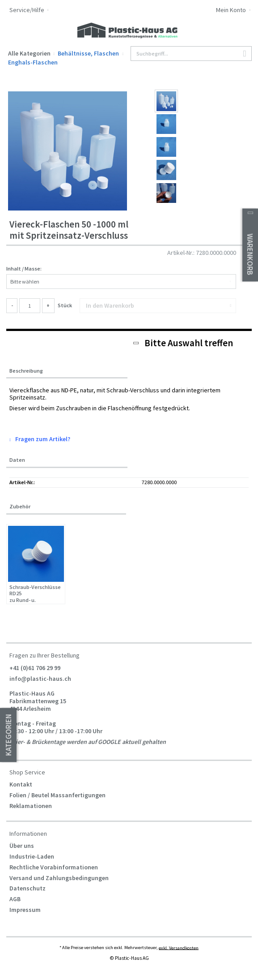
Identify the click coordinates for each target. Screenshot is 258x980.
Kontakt (21, 784)
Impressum (25, 910)
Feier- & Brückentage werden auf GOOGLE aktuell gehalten (88, 741)
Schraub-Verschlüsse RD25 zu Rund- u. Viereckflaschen (35, 593)
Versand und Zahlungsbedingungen (59, 878)
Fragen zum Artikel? (40, 439)
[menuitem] (221, 11)
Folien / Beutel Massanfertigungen (57, 795)
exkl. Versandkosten (179, 948)
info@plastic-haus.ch (40, 678)
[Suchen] (245, 54)
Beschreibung (26, 371)
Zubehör (20, 506)
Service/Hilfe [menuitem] (27, 10)
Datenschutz (27, 888)
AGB (15, 899)
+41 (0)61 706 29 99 (35, 667)
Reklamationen (31, 806)
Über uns (22, 846)
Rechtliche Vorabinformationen (54, 867)
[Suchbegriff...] (191, 54)
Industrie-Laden (32, 856)
